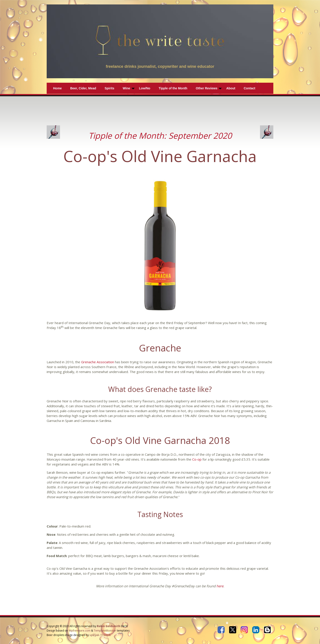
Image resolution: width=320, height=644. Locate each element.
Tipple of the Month (173, 88)
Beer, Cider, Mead (83, 88)
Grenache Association (98, 362)
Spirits (110, 88)
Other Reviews (207, 88)
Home (57, 88)
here (220, 586)
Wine (126, 88)
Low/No (145, 88)
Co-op (197, 459)
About (231, 88)
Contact (250, 88)
